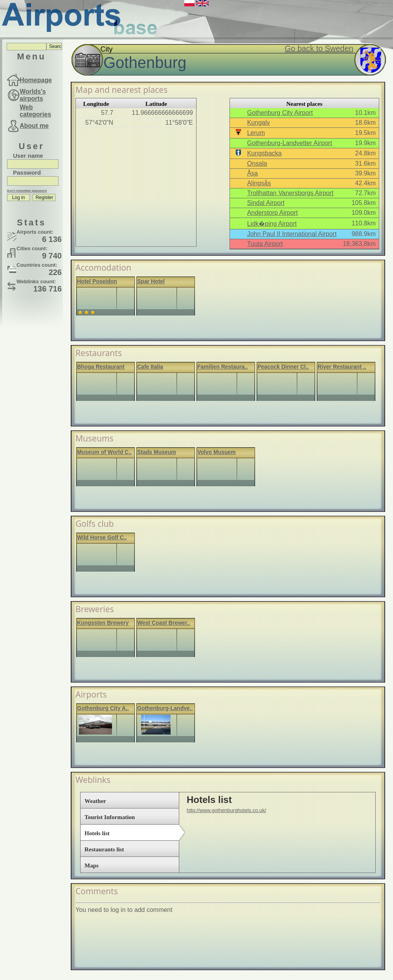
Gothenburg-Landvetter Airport (290, 143)
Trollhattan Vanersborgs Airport (290, 193)
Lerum (256, 133)
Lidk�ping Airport (272, 224)
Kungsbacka (264, 153)
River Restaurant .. (342, 367)
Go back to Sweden (319, 48)
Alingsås (259, 183)
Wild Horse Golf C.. (102, 537)
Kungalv (259, 123)
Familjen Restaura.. (222, 367)
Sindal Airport (266, 203)
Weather (95, 801)
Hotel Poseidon (97, 281)
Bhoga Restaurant (101, 367)
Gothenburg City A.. (103, 708)
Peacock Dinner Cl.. (283, 367)
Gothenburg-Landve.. (165, 708)
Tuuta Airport (265, 244)
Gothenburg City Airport (280, 113)
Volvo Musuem (217, 452)
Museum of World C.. (104, 452)
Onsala (257, 163)
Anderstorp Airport (273, 213)
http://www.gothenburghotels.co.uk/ (226, 810)
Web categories (35, 111)
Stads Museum (157, 452)
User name (28, 156)
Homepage (36, 80)
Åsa (253, 173)
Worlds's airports (33, 95)
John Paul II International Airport (292, 234)
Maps (92, 866)
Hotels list (97, 833)
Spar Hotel (151, 281)
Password (27, 173)
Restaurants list (104, 849)
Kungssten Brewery (103, 623)
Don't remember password (27, 191)
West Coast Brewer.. (163, 623)
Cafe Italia (150, 367)
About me (34, 126)
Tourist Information (110, 817)
